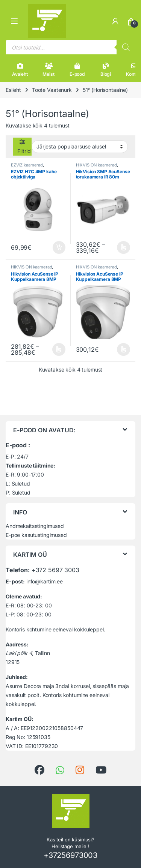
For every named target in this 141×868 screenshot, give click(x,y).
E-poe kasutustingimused (36, 535)
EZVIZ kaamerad (27, 165)
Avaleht (20, 70)
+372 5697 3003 (55, 570)
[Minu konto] (115, 21)
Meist (48, 70)
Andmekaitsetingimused (35, 526)
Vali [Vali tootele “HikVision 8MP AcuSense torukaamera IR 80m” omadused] (124, 247)
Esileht (13, 90)
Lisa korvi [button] (59, 247)
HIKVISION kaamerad (96, 165)
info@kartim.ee (45, 581)
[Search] (126, 47)
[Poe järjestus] (80, 147)
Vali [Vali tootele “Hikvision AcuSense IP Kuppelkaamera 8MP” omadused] (59, 349)
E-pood (77, 70)
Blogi (106, 70)
